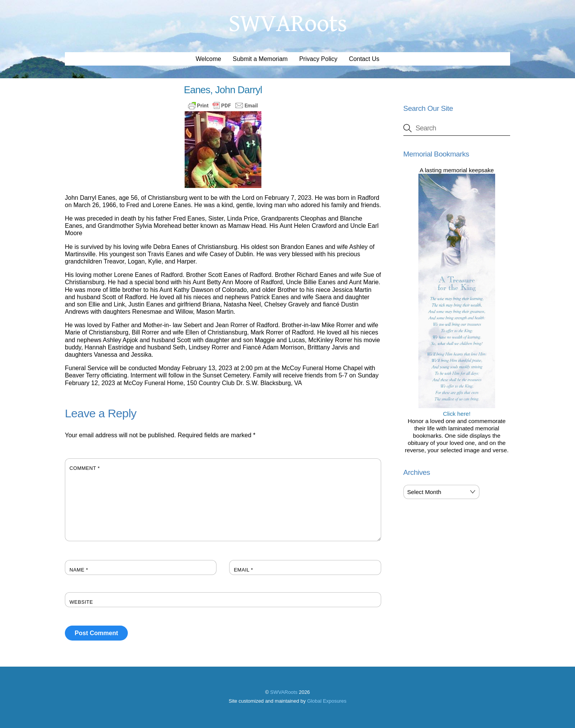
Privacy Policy (318, 59)
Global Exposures (327, 701)
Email (243, 570)
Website (81, 602)
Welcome (208, 59)
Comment (85, 468)
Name (79, 570)
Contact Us (364, 59)
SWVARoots (284, 692)
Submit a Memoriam (260, 59)
